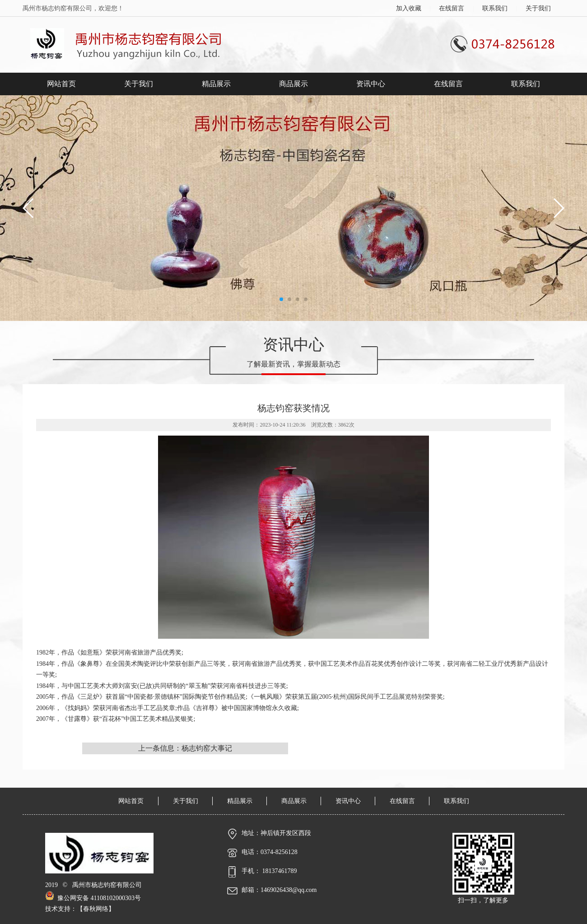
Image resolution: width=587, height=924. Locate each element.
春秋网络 (96, 909)
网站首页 (61, 84)
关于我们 (538, 8)
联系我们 (495, 8)
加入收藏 (409, 8)
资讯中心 (371, 84)
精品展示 (216, 84)
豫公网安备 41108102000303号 (93, 898)
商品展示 (293, 84)
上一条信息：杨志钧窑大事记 (185, 748)
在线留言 (452, 8)
